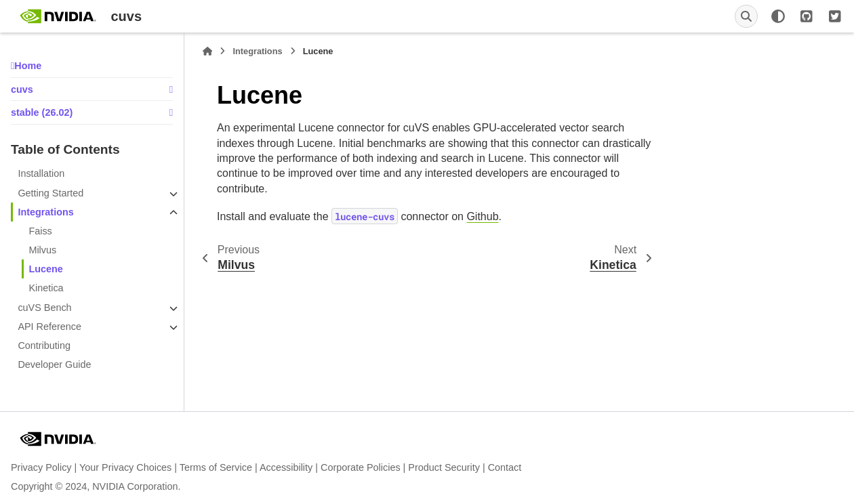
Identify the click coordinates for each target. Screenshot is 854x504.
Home (28, 66)
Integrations (45, 212)
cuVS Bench (44, 308)
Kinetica (46, 288)
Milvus (42, 250)
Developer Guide (54, 364)
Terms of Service (216, 467)
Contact (505, 467)
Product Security (444, 467)
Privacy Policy (41, 467)
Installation (41, 173)
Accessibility (286, 467)
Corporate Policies (361, 467)
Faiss (40, 231)
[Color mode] (778, 16)
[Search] (746, 16)
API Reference (49, 327)
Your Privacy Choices (125, 467)
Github (482, 216)
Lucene (45, 269)
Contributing (44, 345)
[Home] (207, 51)
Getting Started (50, 193)
